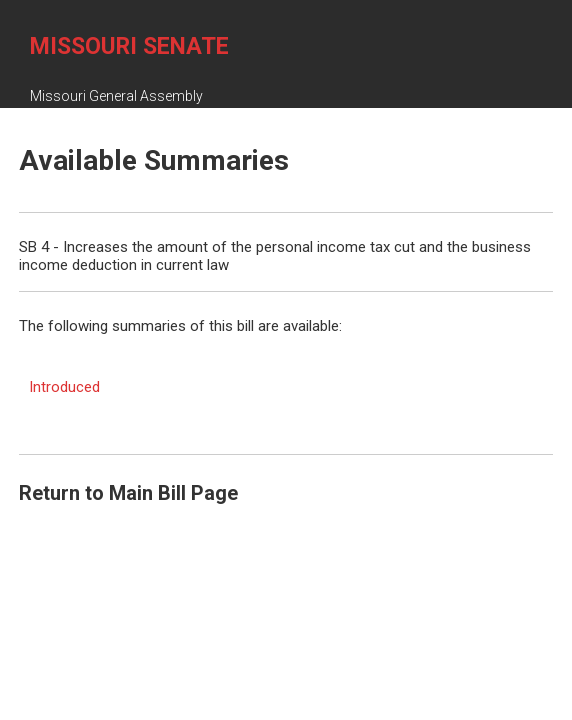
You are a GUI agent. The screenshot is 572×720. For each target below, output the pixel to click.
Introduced (64, 387)
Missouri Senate (129, 46)
